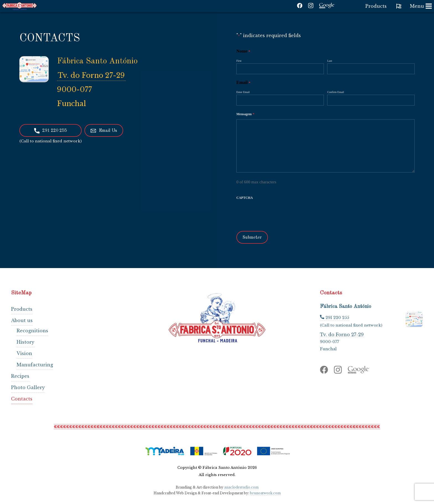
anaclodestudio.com (241, 487)
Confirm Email (335, 92)
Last (330, 61)
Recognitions (32, 331)
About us (22, 320)
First (239, 61)
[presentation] (278, 214)
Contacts (22, 399)
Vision (24, 353)
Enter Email (243, 92)
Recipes (20, 376)
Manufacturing (35, 365)
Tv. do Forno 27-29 (91, 75)
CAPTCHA (245, 198)
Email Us (104, 131)
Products (22, 309)
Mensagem (245, 114)
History (25, 342)
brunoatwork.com (265, 493)
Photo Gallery (28, 387)
